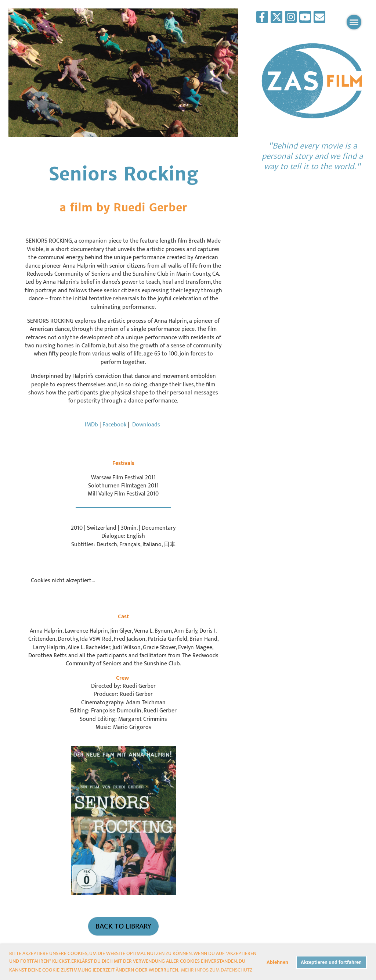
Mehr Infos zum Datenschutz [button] (217, 970)
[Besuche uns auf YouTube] (305, 19)
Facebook (115, 425)
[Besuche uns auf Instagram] (291, 19)
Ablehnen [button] (277, 962)
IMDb (91, 425)
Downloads (146, 425)
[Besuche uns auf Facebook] (262, 19)
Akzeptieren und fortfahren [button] (331, 962)
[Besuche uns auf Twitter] (276, 19)
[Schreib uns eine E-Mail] (319, 19)
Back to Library (123, 926)
